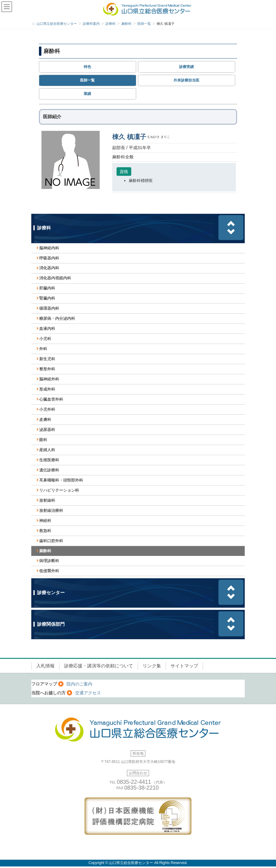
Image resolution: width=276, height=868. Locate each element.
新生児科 (47, 359)
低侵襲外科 (49, 571)
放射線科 (47, 500)
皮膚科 (45, 419)
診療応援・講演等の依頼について (99, 666)
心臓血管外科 (51, 399)
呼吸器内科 (49, 258)
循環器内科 (49, 308)
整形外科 (47, 369)
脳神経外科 (49, 379)
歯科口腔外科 (51, 541)
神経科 (45, 521)
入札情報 (45, 666)
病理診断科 (49, 561)
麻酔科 (45, 551)
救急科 (45, 531)
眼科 (43, 440)
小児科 (45, 339)
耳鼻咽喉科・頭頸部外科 (61, 480)
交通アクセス (88, 693)
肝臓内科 (47, 288)
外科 (43, 349)
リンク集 (152, 666)
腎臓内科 (47, 298)
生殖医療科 (49, 460)
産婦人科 (47, 450)
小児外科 (47, 409)
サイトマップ (184, 666)
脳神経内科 (49, 248)
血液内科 (47, 328)
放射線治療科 (51, 510)
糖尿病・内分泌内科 (57, 318)
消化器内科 (49, 268)
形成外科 (47, 389)
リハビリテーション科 (59, 490)
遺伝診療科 (49, 470)
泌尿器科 (47, 430)
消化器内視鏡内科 (55, 278)
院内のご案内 (79, 684)
